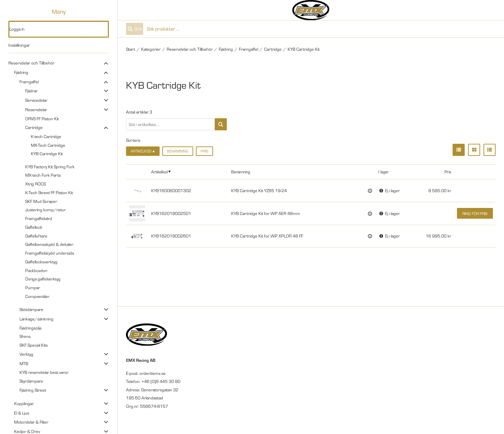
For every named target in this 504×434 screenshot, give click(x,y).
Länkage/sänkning (36, 319)
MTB (24, 363)
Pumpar (33, 288)
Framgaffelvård (39, 218)
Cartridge (34, 127)
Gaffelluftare (36, 236)
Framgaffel (29, 82)
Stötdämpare (31, 309)
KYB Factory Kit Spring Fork (50, 167)
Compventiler (37, 296)
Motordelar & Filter (31, 422)
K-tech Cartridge (46, 136)
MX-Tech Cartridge (48, 145)
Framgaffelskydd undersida (50, 253)
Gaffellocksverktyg (41, 262)
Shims (25, 336)
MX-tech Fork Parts (43, 175)
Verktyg (26, 354)
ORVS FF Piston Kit (42, 119)
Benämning (178, 151)
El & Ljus (22, 413)
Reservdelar (36, 110)
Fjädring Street (33, 390)
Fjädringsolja (30, 328)
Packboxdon (36, 270)
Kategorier (151, 49)
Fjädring (21, 72)
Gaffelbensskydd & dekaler (49, 244)
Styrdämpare (31, 381)
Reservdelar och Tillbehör (31, 63)
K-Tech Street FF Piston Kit (49, 192)
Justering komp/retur (46, 210)
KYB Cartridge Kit (47, 154)
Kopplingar (24, 403)
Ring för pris (475, 213)
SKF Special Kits (34, 345)
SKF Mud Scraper (41, 201)
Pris (204, 151)
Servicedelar (36, 100)
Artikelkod (159, 172)
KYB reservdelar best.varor (44, 372)
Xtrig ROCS (35, 184)
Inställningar (19, 45)
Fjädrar (31, 91)
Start (131, 49)
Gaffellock (34, 227)
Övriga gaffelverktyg (43, 279)
